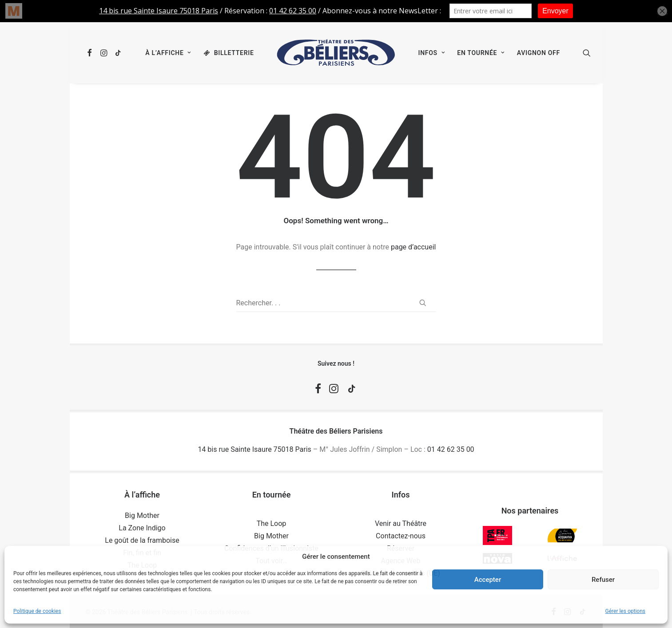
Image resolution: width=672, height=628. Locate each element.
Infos (431, 53)
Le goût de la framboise (142, 540)
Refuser (603, 580)
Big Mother (142, 515)
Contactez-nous (401, 536)
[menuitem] (91, 53)
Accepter (488, 580)
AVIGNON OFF (539, 53)
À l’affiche (168, 53)
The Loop (272, 523)
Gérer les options (625, 611)
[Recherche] (336, 303)
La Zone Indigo (142, 528)
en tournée (481, 53)
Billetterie (234, 53)
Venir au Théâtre (401, 523)
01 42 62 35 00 (451, 449)
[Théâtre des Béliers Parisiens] (336, 53)
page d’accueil (414, 247)
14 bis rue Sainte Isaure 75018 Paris (254, 449)
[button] (91, 53)
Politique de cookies (37, 611)
